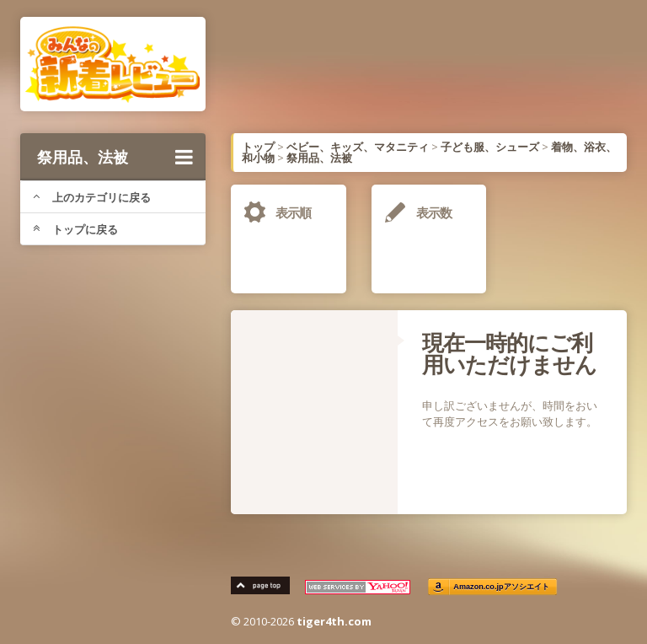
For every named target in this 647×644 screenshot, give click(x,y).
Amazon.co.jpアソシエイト (501, 587)
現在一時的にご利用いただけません (509, 353)
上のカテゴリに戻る (92, 197)
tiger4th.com (334, 621)
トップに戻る (75, 229)
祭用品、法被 (115, 157)
